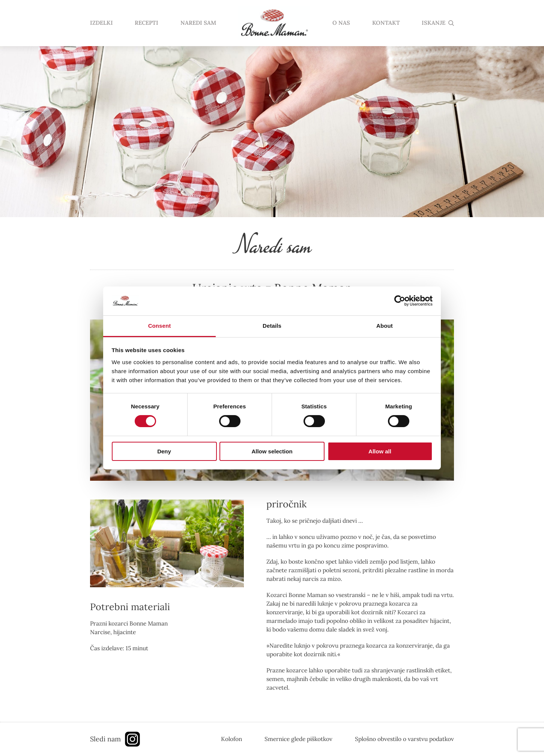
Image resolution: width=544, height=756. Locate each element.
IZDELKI (101, 23)
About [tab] (385, 326)
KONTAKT (386, 23)
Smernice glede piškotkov (298, 739)
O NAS (341, 23)
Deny (164, 451)
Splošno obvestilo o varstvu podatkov (404, 739)
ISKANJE (434, 23)
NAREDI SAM (198, 23)
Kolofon (231, 739)
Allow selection (272, 451)
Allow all (380, 451)
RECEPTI (147, 23)
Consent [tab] (160, 326)
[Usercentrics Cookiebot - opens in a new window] (400, 301)
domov (274, 23)
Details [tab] (272, 326)
